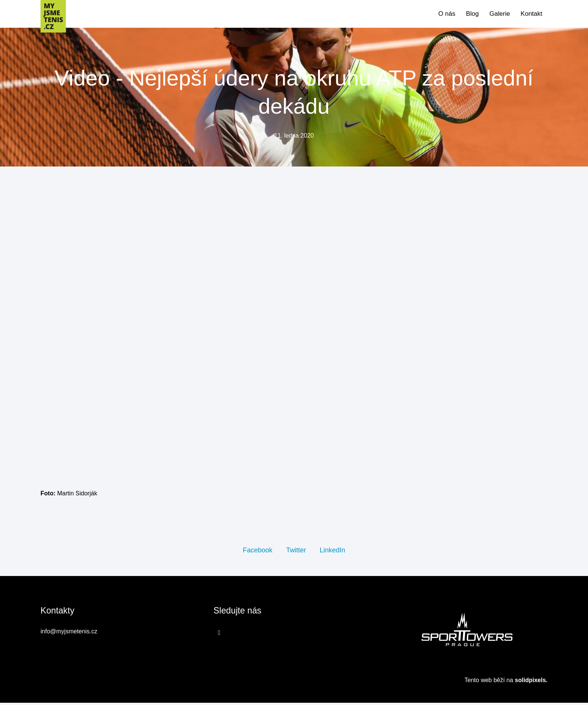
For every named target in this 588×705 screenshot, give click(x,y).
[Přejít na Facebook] (219, 634)
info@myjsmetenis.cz (69, 634)
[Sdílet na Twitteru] (296, 552)
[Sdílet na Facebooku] (257, 552)
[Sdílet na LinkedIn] (332, 552)
